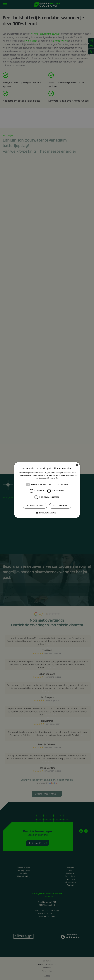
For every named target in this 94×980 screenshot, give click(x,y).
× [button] (77, 465)
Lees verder (54, 478)
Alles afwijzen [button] (60, 506)
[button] (47, 513)
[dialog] (47, 490)
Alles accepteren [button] (35, 506)
